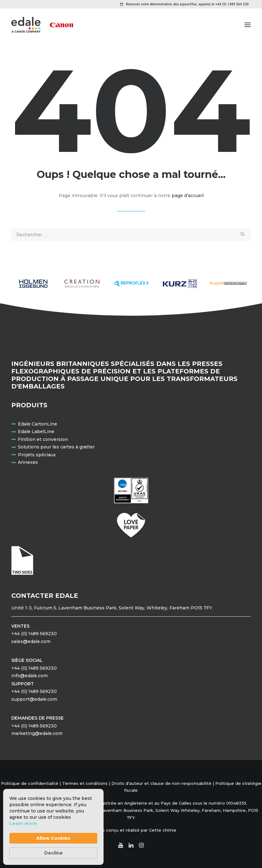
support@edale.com (34, 699)
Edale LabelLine (36, 431)
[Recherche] (131, 235)
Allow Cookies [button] (53, 838)
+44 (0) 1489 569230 (34, 634)
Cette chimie (163, 830)
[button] (248, 25)
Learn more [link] (23, 823)
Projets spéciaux (37, 455)
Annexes (28, 462)
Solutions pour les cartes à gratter (56, 447)
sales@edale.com (31, 641)
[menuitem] (184, 4)
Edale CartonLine (37, 424)
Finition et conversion (43, 439)
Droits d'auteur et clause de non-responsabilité (161, 783)
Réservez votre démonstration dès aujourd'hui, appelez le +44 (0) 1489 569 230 (187, 4)
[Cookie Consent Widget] (53, 827)
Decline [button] (53, 853)
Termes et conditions (85, 783)
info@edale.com (29, 676)
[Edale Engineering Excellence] (42, 25)
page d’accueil (188, 196)
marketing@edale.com (37, 733)
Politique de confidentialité (30, 783)
